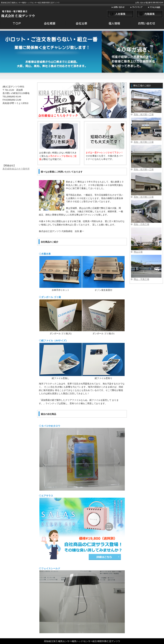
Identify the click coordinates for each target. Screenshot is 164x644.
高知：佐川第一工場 (144, 169)
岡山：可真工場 (141, 279)
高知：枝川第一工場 (144, 114)
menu (17, 24)
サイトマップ (139, 7)
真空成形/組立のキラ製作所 (16, 169)
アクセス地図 (155, 7)
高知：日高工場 (141, 224)
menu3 (114, 24)
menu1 (50, 24)
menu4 (147, 24)
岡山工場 (138, 252)
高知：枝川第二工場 (144, 142)
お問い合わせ (121, 7)
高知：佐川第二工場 (144, 197)
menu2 (82, 24)
